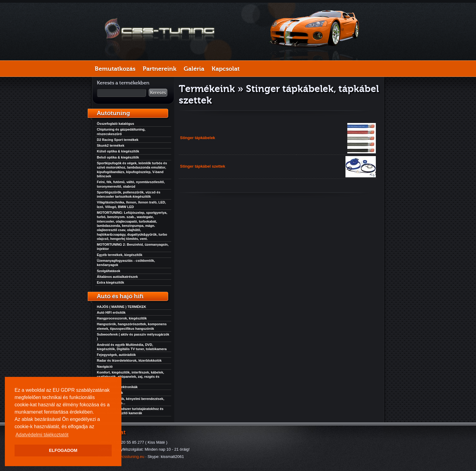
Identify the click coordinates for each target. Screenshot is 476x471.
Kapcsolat (226, 69)
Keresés (158, 93)
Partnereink (160, 69)
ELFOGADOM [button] (63, 450)
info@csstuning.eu (128, 457)
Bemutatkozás (115, 69)
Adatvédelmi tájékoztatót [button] (42, 435)
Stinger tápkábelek (198, 138)
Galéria (194, 69)
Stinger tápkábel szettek (203, 166)
